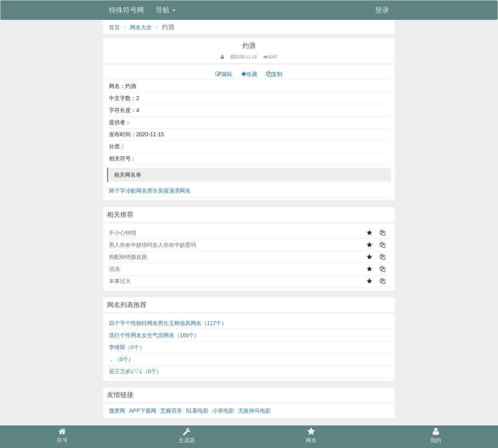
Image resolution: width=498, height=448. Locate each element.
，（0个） (121, 359)
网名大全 (141, 27)
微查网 (117, 411)
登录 (382, 10)
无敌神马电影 (254, 411)
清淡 (114, 269)
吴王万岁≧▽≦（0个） (135, 371)
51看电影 (197, 411)
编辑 (224, 74)
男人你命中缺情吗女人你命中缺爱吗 (153, 245)
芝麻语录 (171, 411)
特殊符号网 (126, 10)
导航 (166, 10)
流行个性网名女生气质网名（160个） (154, 335)
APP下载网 (143, 411)
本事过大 (120, 281)
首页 (114, 27)
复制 (274, 74)
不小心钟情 (123, 233)
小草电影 (223, 411)
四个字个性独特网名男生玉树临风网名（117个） (168, 323)
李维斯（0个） (127, 347)
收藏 (250, 74)
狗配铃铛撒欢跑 (128, 257)
